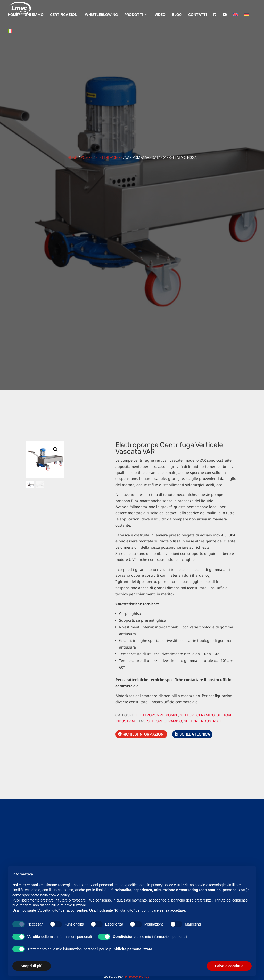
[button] (55, 449)
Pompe (87, 157)
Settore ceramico (197, 715)
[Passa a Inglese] (236, 21)
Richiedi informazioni (144, 734)
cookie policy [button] (59, 895)
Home (73, 157)
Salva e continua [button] (229, 966)
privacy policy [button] (162, 885)
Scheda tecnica (195, 734)
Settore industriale (203, 721)
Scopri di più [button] (32, 966)
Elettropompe (109, 157)
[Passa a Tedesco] (247, 21)
